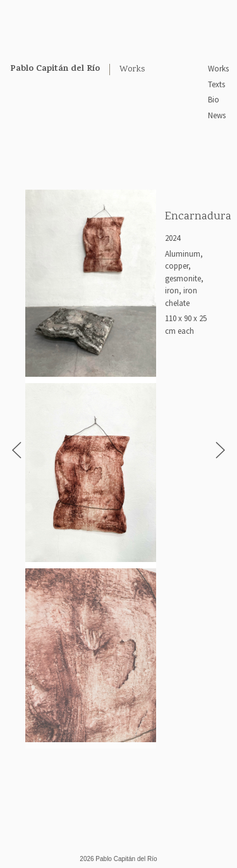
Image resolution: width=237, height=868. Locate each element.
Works (218, 69)
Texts (216, 84)
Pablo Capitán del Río (55, 69)
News (217, 115)
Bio (214, 100)
